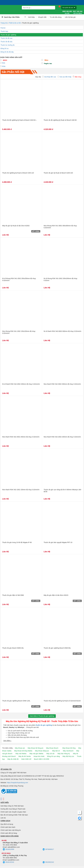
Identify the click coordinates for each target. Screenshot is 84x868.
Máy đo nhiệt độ (13, 759)
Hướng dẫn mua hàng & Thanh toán (13, 809)
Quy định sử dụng (7, 824)
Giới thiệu (31, 17)
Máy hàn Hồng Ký (64, 754)
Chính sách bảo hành (8, 827)
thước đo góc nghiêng (44, 725)
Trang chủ (4, 23)
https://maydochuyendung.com (17, 783)
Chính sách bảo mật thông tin (11, 830)
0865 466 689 (67, 12)
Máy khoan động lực (42, 751)
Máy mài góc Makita (36, 754)
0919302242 (48, 862)
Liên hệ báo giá (70, 17)
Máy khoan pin (20, 748)
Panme (3, 28)
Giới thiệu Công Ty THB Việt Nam (12, 806)
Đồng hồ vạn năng (54, 756)
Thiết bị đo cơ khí (15, 23)
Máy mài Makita (21, 754)
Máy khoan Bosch (52, 748)
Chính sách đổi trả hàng (9, 833)
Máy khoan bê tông (69, 748)
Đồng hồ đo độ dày (7, 52)
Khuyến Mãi (42, 17)
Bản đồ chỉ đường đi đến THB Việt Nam (14, 815)
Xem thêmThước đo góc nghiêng (42, 716)
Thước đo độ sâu (6, 42)
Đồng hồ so (5, 48)
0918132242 (8, 862)
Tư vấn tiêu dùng (56, 17)
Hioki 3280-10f (26, 759)
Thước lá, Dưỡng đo (8, 45)
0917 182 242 (78, 12)
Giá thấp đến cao (49, 77)
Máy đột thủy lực (68, 756)
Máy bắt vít (56, 751)
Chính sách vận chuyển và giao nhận (13, 812)
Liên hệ (3, 818)
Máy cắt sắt (50, 754)
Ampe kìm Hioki (39, 756)
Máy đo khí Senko (25, 756)
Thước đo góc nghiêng (8, 35)
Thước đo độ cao (6, 38)
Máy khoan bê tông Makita (23, 751)
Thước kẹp (4, 31)
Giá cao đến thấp (64, 77)
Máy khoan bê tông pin (35, 748)
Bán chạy (77, 77)
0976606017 (48, 849)
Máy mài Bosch (68, 751)
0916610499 (8, 849)
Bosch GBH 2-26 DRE (42, 759)
